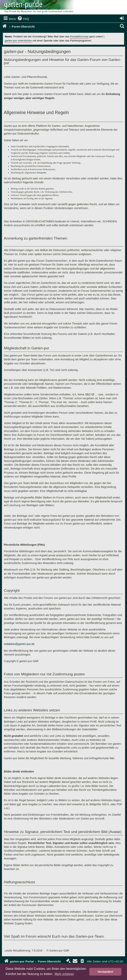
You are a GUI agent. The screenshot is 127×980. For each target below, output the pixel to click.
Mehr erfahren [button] (64, 974)
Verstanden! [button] (105, 972)
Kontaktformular (79, 37)
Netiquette (41, 173)
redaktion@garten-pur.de (19, 644)
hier (112, 758)
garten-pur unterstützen (18, 41)
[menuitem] (23, 19)
